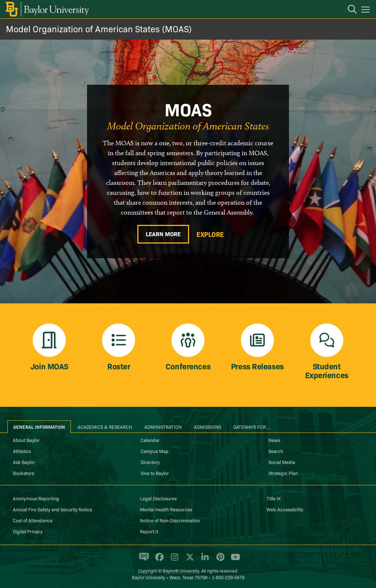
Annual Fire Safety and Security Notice (53, 509)
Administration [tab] (163, 427)
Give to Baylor (155, 473)
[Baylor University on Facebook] (158, 560)
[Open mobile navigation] (367, 11)
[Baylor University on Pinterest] (219, 560)
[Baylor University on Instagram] (173, 560)
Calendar (150, 440)
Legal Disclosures (158, 498)
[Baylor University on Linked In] (204, 560)
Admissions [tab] (207, 427)
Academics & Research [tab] (105, 427)
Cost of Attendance (33, 520)
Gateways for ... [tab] (252, 427)
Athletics (22, 451)
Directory (150, 462)
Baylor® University (181, 571)
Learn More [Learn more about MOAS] (163, 234)
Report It (149, 531)
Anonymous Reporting (36, 498)
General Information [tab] (39, 427)
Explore (210, 234)
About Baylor (26, 440)
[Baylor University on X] (189, 560)
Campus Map (155, 451)
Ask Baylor (24, 462)
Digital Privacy (28, 531)
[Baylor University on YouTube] (234, 560)
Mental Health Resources (166, 509)
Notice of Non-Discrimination (170, 520)
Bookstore (23, 473)
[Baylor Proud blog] (143, 560)
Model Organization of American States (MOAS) (99, 28)
